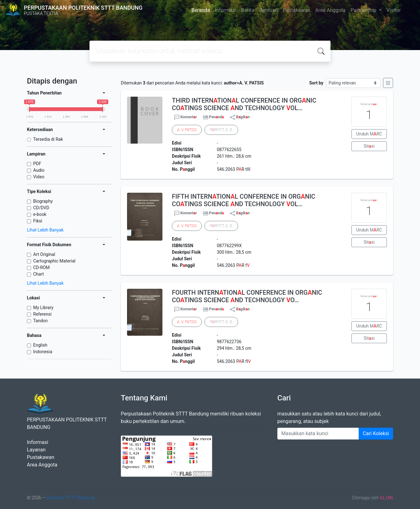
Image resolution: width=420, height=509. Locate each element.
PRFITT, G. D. (221, 130)
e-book (40, 214)
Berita (248, 10)
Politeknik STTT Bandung (70, 498)
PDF (37, 164)
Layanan (36, 450)
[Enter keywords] (318, 434)
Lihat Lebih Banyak (45, 230)
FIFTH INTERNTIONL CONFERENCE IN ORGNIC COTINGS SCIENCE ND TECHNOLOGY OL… (243, 200)
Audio (39, 170)
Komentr (186, 117)
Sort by (316, 83)
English (40, 345)
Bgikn (240, 117)
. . (187, 130)
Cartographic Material (54, 261)
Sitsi (369, 146)
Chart (38, 274)
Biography (43, 201)
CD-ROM (41, 267)
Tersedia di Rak (48, 139)
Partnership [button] (364, 10)
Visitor (394, 10)
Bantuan (269, 10)
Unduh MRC (369, 134)
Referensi (42, 314)
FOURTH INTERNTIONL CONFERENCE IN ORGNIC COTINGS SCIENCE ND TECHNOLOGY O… (247, 296)
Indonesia (43, 352)
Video (39, 177)
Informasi (226, 10)
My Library (43, 308)
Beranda (201, 10)
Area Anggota (330, 10)
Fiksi (38, 221)
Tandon (41, 321)
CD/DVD (41, 208)
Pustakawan (297, 10)
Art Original (44, 254)
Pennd (216, 117)
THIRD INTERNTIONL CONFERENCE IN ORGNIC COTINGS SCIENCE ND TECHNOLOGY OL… (244, 104)
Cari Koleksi (376, 433)
